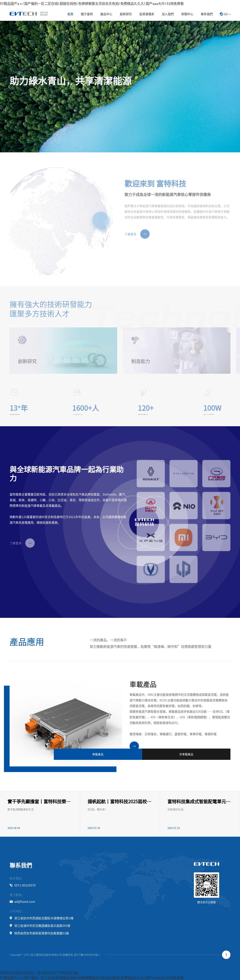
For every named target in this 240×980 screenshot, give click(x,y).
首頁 (70, 14)
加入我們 (168, 14)
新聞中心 (187, 14)
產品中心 (106, 14)
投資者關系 (147, 14)
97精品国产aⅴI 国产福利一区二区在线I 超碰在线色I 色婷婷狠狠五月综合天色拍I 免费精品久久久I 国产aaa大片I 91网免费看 (92, 3)
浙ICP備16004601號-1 (87, 955)
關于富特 (87, 14)
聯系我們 (207, 14)
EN (225, 14)
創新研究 (126, 14)
